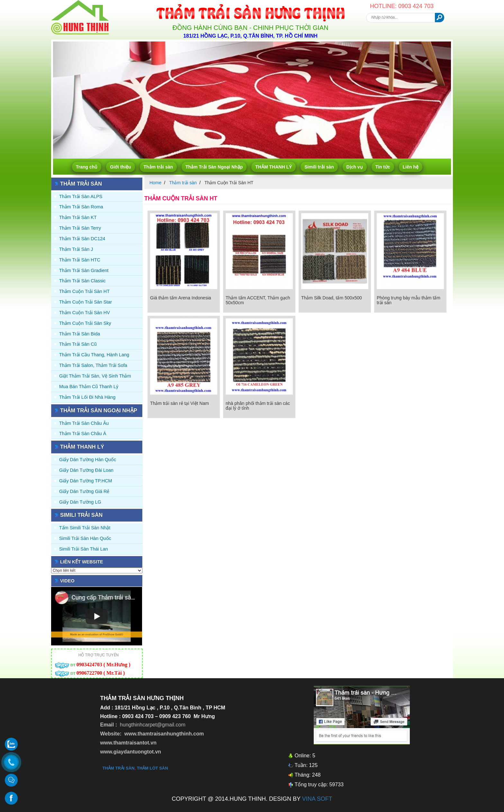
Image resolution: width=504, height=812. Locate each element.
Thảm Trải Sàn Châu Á (83, 433)
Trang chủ (87, 167)
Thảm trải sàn (158, 167)
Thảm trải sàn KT (78, 217)
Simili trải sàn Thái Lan (84, 549)
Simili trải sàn (319, 167)
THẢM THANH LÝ (274, 167)
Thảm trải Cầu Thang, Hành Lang (94, 355)
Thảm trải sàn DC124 (82, 239)
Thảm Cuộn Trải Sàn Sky (85, 323)
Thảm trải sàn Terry (80, 228)
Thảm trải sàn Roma (81, 207)
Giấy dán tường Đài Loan (86, 470)
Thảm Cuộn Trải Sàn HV (85, 313)
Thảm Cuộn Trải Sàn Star (85, 302)
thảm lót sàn (153, 768)
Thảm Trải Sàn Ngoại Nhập (214, 167)
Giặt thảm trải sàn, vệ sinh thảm (95, 376)
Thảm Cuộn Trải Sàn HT (84, 291)
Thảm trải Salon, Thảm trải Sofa (93, 365)
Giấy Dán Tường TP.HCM (86, 481)
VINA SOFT (317, 799)
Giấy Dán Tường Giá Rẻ (84, 491)
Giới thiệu (120, 167)
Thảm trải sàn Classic (82, 281)
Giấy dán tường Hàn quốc (88, 460)
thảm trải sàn (119, 768)
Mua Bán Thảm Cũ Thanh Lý (89, 387)
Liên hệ (411, 167)
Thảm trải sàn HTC (80, 260)
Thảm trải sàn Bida (80, 334)
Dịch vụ (355, 167)
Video (67, 581)
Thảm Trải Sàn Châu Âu (84, 423)
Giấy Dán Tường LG (80, 502)
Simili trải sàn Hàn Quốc (85, 538)
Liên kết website (82, 562)
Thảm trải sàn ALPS (81, 196)
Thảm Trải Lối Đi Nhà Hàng (87, 397)
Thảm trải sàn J (76, 249)
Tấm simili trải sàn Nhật (85, 528)
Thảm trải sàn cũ (78, 344)
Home (155, 183)
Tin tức (383, 167)
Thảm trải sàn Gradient (84, 270)
